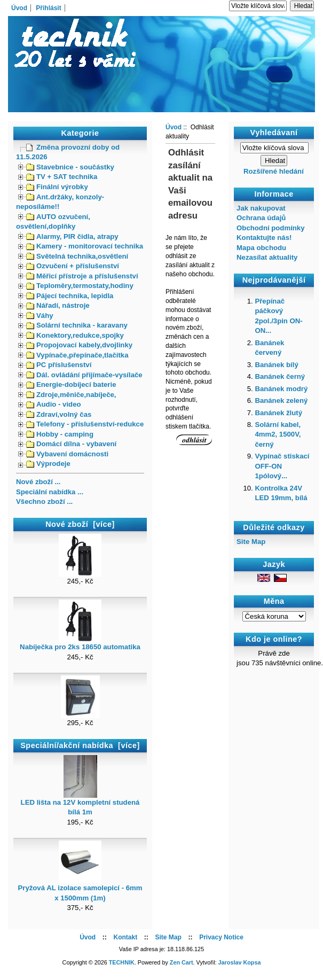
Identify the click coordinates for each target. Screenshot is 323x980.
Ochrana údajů (261, 218)
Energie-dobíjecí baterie (71, 384)
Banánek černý (280, 376)
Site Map (251, 542)
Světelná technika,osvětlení (77, 256)
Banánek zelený (281, 400)
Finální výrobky (57, 187)
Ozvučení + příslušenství (73, 266)
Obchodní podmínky (270, 228)
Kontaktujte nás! (264, 238)
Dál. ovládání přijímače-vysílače (84, 375)
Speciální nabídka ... (50, 492)
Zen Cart (182, 962)
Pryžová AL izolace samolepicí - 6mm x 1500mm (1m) (80, 889)
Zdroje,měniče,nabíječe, (71, 395)
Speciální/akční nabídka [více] (80, 745)
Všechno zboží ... (44, 501)
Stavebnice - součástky (70, 167)
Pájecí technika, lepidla (70, 296)
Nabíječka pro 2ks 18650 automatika (80, 643)
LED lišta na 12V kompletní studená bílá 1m (80, 804)
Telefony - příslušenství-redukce (85, 424)
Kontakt (125, 937)
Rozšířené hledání (274, 171)
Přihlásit (48, 8)
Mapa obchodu (261, 248)
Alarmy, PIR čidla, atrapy (72, 236)
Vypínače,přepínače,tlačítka (77, 355)
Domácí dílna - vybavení (71, 444)
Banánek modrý (281, 389)
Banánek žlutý (278, 413)
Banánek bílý (276, 365)
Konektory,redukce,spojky (75, 335)
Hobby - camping (60, 434)
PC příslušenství (59, 365)
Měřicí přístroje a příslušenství (82, 276)
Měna (274, 602)
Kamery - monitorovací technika (85, 246)
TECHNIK (122, 962)
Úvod (19, 8)
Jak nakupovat (261, 208)
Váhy (40, 316)
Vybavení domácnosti (67, 454)
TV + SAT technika (62, 177)
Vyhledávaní (274, 133)
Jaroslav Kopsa (240, 962)
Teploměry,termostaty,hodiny (80, 286)
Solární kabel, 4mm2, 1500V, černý (278, 434)
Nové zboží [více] (80, 524)
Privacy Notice (221, 937)
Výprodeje (48, 464)
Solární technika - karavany (77, 325)
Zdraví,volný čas (59, 414)
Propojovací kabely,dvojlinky (79, 345)
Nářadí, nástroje (58, 305)
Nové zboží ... (38, 482)
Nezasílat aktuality (267, 257)
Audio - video (54, 404)
